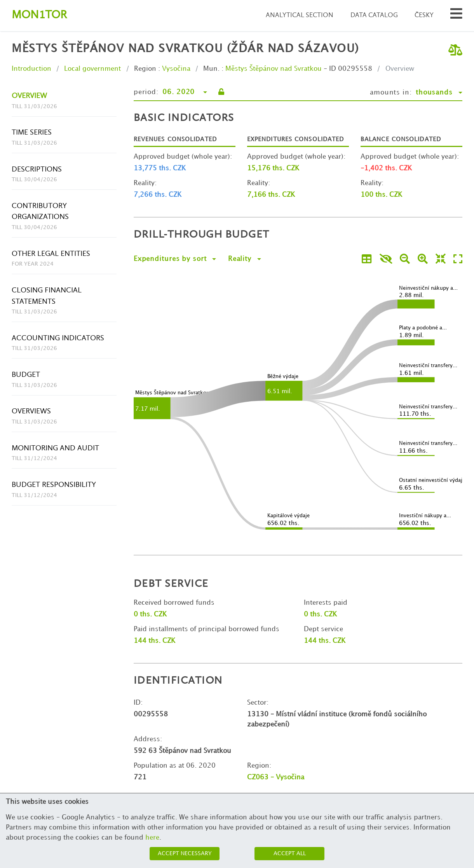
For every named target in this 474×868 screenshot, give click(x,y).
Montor (39, 15)
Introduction (31, 69)
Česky (424, 15)
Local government (92, 69)
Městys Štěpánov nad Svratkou (274, 69)
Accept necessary (185, 853)
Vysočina (176, 69)
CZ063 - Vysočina (276, 777)
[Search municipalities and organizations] (456, 16)
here (152, 838)
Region (145, 69)
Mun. (211, 69)
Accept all (290, 853)
